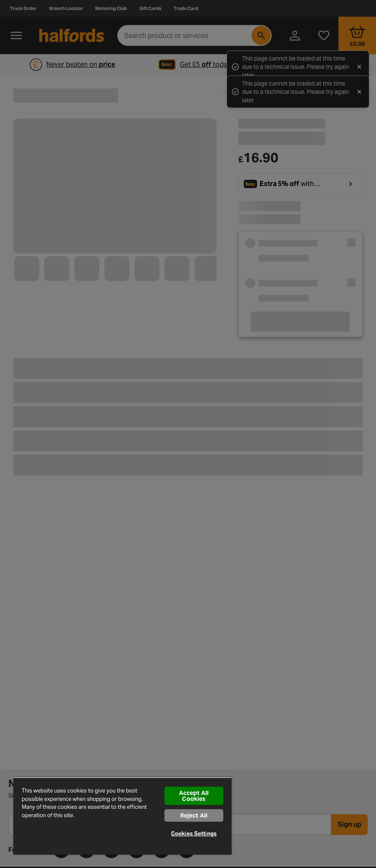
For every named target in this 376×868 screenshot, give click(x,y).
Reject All (194, 815)
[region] (122, 816)
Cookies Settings (194, 834)
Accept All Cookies (194, 796)
